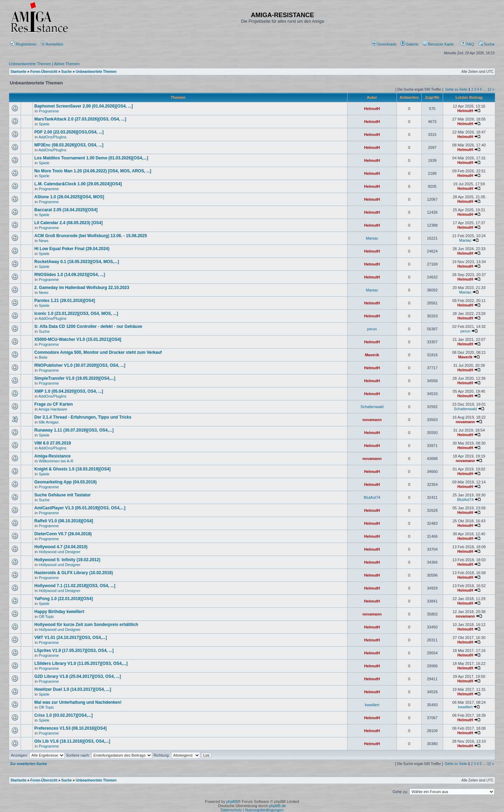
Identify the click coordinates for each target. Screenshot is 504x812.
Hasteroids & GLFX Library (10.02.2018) (74, 573)
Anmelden (53, 44)
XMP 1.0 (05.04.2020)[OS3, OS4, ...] (69, 391)
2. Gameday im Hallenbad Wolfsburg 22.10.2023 (82, 288)
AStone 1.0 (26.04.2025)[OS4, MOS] (69, 197)
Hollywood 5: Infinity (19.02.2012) (67, 560)
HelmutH (372, 109)
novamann (372, 420)
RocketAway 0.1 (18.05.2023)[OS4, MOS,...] (77, 262)
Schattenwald (372, 407)
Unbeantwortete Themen (30, 64)
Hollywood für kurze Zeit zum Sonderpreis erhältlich (86, 625)
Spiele (44, 124)
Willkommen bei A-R (56, 461)
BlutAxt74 (372, 497)
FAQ (467, 44)
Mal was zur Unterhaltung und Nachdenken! (78, 702)
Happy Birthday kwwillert (59, 612)
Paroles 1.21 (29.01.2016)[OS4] (65, 301)
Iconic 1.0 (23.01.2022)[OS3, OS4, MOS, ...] (76, 314)
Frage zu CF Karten (54, 404)
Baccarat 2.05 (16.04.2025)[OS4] (66, 210)
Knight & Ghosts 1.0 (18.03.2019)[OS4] (72, 469)
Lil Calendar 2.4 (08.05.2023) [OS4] (68, 223)
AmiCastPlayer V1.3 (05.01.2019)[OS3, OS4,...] (80, 508)
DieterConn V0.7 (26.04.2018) (63, 534)
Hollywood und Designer (60, 552)
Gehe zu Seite (456, 90)
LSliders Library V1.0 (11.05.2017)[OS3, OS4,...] (81, 663)
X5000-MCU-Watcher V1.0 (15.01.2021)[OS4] (78, 339)
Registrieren (23, 44)
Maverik (372, 355)
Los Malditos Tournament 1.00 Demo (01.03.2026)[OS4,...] (91, 158)
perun (372, 329)
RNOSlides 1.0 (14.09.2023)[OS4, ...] (70, 275)
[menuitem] (385, 44)
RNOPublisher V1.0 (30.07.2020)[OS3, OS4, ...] (80, 365)
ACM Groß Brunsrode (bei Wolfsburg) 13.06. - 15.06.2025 (91, 236)
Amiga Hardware (53, 409)
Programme (49, 111)
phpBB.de (278, 806)
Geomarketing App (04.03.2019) (65, 482)
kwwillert (372, 705)
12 (489, 90)
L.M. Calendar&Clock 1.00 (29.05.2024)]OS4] (78, 184)
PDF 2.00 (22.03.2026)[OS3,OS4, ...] (69, 132)
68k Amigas (49, 422)
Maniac (372, 238)
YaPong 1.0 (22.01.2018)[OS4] (64, 599)
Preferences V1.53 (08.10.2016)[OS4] (71, 728)
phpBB (232, 801)
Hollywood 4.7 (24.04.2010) (61, 547)
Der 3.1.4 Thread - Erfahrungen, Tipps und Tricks (83, 417)
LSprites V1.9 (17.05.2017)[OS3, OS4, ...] (74, 651)
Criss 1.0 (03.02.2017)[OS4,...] (64, 715)
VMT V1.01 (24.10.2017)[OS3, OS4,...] (71, 638)
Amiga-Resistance (52, 456)
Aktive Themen (67, 64)
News (44, 241)
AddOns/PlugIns (52, 137)
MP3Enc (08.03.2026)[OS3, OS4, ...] (69, 145)
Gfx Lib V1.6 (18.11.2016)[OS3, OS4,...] (72, 741)
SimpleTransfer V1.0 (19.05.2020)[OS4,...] (75, 378)
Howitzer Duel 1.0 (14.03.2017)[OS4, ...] (73, 689)
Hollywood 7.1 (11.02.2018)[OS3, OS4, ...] (75, 586)
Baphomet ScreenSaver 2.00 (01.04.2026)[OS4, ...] (83, 106)
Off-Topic (47, 617)
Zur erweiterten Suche (29, 764)
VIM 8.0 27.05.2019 (53, 443)
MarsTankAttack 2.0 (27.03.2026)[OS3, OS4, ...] (80, 119)
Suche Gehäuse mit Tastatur (62, 495)
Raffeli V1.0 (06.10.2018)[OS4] (64, 521)
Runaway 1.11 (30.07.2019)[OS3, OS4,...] (74, 430)
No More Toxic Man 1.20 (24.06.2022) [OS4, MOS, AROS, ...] (93, 171)
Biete (43, 357)
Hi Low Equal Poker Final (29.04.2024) (72, 249)
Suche (486, 44)
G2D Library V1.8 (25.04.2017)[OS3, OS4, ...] (78, 676)
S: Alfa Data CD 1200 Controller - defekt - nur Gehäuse (88, 326)
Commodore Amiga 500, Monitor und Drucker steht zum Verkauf (98, 352)
